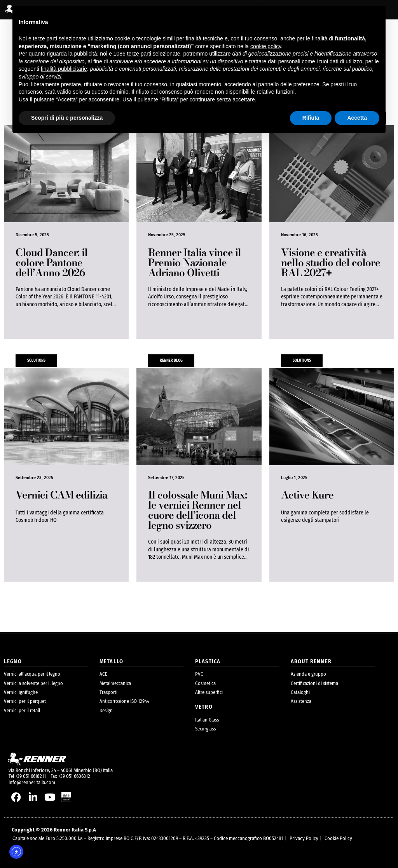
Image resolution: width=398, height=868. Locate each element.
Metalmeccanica (115, 683)
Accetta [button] (357, 118)
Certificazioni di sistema (314, 683)
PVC (199, 674)
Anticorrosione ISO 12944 (124, 701)
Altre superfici (209, 692)
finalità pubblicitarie (64, 69)
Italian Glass (207, 720)
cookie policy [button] (266, 46)
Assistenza (301, 701)
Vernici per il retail (22, 710)
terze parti (139, 54)
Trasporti (108, 692)
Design (106, 710)
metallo (111, 661)
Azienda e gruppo (308, 674)
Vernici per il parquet (25, 701)
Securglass (205, 729)
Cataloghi (300, 692)
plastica (208, 661)
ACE (103, 674)
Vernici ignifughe (21, 692)
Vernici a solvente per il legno (33, 683)
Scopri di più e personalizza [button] (67, 118)
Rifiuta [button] (311, 118)
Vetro (204, 707)
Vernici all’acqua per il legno (32, 674)
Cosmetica (205, 683)
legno (13, 661)
